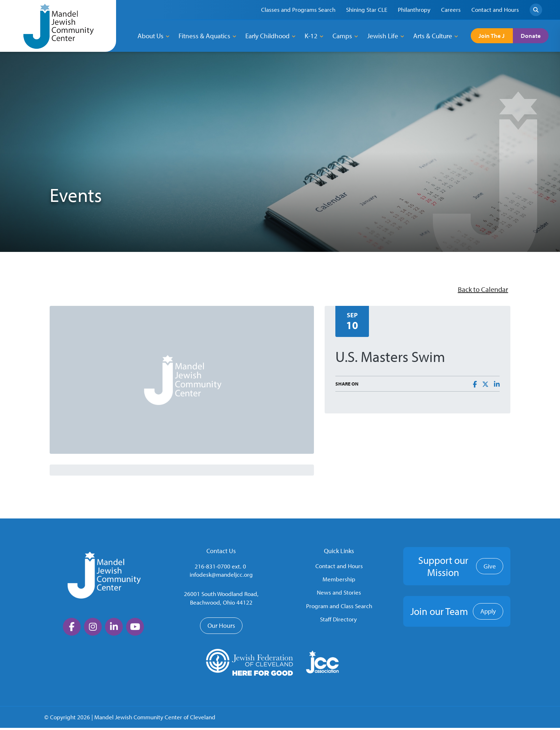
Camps (342, 36)
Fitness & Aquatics (204, 36)
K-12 (311, 36)
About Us (151, 36)
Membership (339, 581)
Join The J (496, 36)
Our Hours (221, 628)
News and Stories (339, 594)
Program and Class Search (339, 608)
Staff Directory (338, 621)
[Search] (536, 10)
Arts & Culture (433, 36)
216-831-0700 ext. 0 (220, 568)
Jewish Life (383, 36)
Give (490, 568)
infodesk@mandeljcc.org (221, 577)
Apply (488, 613)
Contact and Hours (339, 568)
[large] (72, 629)
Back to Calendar (479, 290)
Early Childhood (267, 36)
